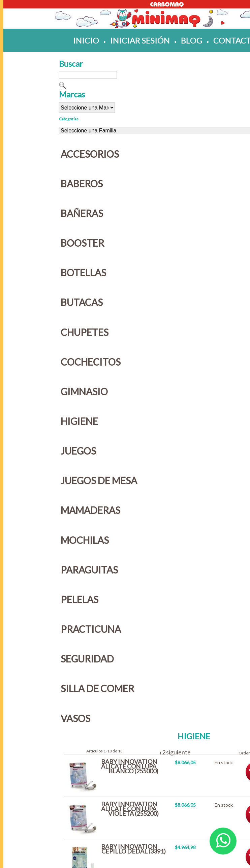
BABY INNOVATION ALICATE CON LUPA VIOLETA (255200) (130, 809)
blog (192, 40)
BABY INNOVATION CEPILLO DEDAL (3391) (133, 849)
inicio (86, 40)
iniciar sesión (140, 40)
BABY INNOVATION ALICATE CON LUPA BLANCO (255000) (130, 766)
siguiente (178, 752)
